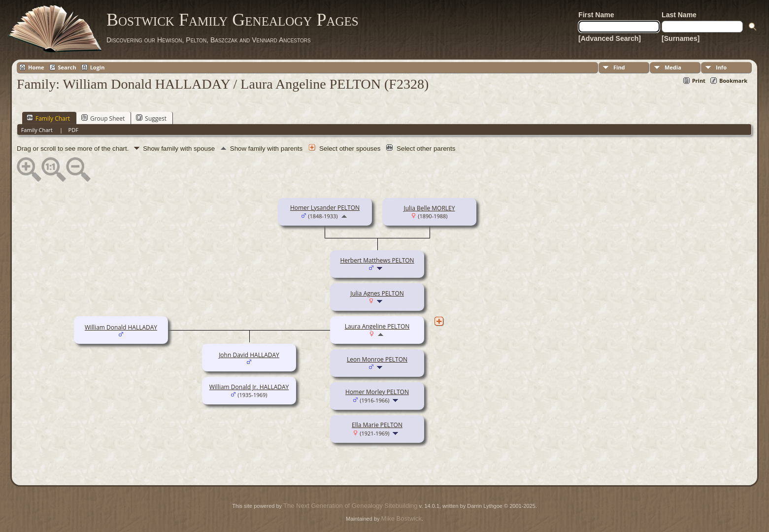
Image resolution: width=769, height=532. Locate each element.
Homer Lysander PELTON (325, 208)
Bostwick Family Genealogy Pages (233, 20)
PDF (73, 130)
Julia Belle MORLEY (429, 208)
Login (98, 67)
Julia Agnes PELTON (377, 293)
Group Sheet (103, 118)
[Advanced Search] (610, 38)
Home (36, 67)
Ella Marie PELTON (377, 425)
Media (673, 67)
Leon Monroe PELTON (377, 359)
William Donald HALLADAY (121, 327)
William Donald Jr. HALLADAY (249, 387)
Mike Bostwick (401, 518)
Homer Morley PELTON (377, 392)
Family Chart (48, 118)
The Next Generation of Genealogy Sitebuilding (350, 506)
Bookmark (733, 81)
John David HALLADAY (249, 355)
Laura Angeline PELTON (377, 326)
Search (67, 67)
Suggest (151, 118)
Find (619, 67)
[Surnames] (681, 38)
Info (721, 67)
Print (699, 81)
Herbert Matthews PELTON (377, 260)
